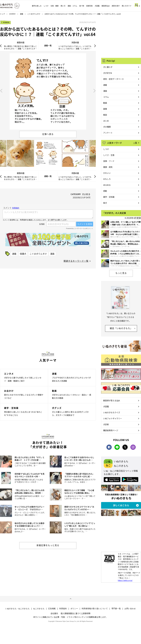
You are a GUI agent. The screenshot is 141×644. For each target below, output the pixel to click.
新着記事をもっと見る (48, 545)
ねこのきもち (39, 609)
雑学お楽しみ (37, 6)
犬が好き (12, 14)
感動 (105, 191)
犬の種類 (107, 127)
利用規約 (63, 609)
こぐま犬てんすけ (34, 14)
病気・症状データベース (113, 79)
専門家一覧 (116, 609)
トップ (2, 14)
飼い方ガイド (127, 6)
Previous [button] (1, 90)
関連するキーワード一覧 (76, 261)
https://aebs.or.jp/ (125, 580)
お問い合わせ (130, 609)
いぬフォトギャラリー (113, 418)
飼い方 (63, 6)
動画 (105, 103)
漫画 (52, 254)
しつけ (46, 6)
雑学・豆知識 (109, 197)
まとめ (106, 121)
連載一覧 (48, 45)
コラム (106, 97)
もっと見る (121, 273)
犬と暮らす (108, 67)
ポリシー (74, 609)
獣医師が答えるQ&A (112, 400)
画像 (105, 109)
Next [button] (95, 90)
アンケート (108, 133)
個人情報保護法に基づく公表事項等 (76, 613)
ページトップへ (70, 599)
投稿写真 (89, 6)
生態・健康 (55, 6)
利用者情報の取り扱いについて (95, 609)
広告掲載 (52, 609)
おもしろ (107, 179)
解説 (105, 115)
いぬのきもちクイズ (112, 412)
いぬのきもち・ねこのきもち (17, 609)
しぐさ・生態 (109, 155)
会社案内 (54, 613)
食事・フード (109, 161)
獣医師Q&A (106, 6)
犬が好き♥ (107, 73)
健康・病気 (108, 167)
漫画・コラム (72, 6)
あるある (107, 185)
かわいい (107, 173)
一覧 (135, 143)
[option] (48, 90)
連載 (22, 14)
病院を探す (116, 6)
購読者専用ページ (111, 430)
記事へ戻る (48, 134)
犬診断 (106, 424)
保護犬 (23, 254)
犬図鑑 (97, 6)
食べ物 (82, 6)
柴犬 (105, 203)
